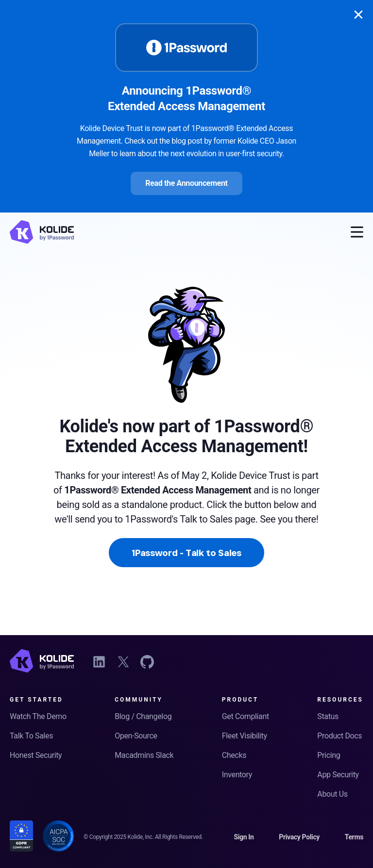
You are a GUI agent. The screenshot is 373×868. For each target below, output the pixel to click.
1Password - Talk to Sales (186, 553)
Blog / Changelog (143, 716)
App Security (338, 775)
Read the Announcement (186, 183)
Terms (354, 837)
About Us (332, 794)
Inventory (237, 775)
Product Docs (339, 736)
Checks (234, 755)
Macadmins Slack (144, 755)
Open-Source (136, 736)
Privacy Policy (299, 837)
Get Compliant (246, 716)
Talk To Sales (31, 736)
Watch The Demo (38, 716)
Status (328, 716)
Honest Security (36, 755)
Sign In (244, 837)
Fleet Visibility (245, 736)
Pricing (329, 755)
